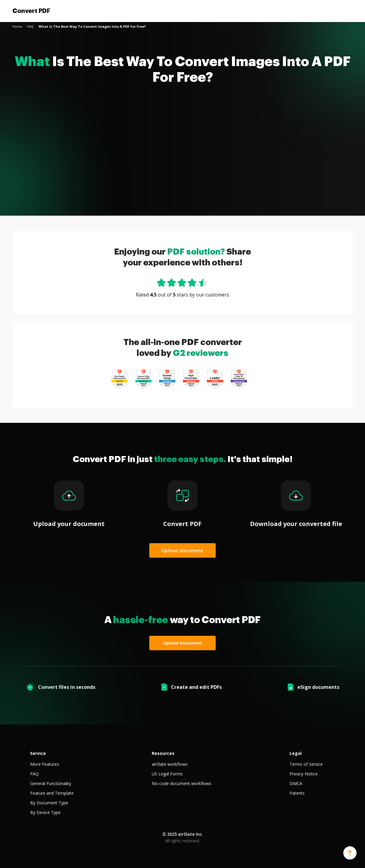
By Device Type (45, 812)
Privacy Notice (304, 774)
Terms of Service (306, 764)
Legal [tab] (296, 753)
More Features (45, 764)
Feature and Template (52, 793)
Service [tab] (38, 753)
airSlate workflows (170, 764)
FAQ (34, 774)
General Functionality (51, 783)
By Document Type (49, 803)
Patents (297, 793)
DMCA (296, 783)
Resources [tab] (163, 753)
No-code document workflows (182, 783)
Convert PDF (31, 11)
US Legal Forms (167, 774)
